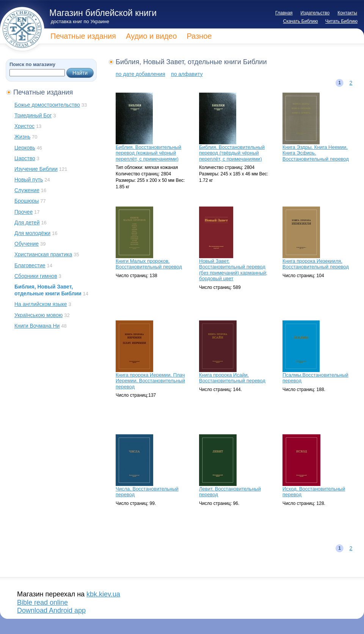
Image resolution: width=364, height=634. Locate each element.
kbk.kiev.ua (103, 594)
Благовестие (30, 265)
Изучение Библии (36, 169)
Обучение (27, 244)
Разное (199, 36)
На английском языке (41, 304)
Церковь (25, 148)
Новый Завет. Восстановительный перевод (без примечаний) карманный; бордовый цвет (233, 270)
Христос (24, 126)
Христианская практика (43, 254)
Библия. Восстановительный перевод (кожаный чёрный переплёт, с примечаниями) (148, 153)
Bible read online (42, 602)
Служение (27, 190)
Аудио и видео (151, 36)
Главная (284, 13)
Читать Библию (341, 21)
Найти (80, 73)
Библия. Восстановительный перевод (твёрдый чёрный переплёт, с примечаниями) (232, 153)
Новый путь (29, 180)
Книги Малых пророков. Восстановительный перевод (149, 264)
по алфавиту (187, 74)
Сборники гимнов (36, 276)
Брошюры (27, 201)
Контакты (347, 13)
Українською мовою (38, 315)
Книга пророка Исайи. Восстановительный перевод (232, 378)
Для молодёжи (32, 233)
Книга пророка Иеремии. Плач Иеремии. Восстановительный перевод (150, 381)
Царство (25, 158)
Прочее (24, 212)
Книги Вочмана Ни (37, 326)
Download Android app (51, 610)
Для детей (27, 222)
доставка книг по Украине (80, 21)
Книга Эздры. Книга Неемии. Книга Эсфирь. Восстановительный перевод (316, 153)
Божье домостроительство (47, 105)
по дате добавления (140, 74)
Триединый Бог (33, 115)
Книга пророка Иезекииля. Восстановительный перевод (316, 264)
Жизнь (22, 137)
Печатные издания (83, 36)
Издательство (315, 13)
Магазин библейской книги (103, 13)
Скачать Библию (301, 21)
